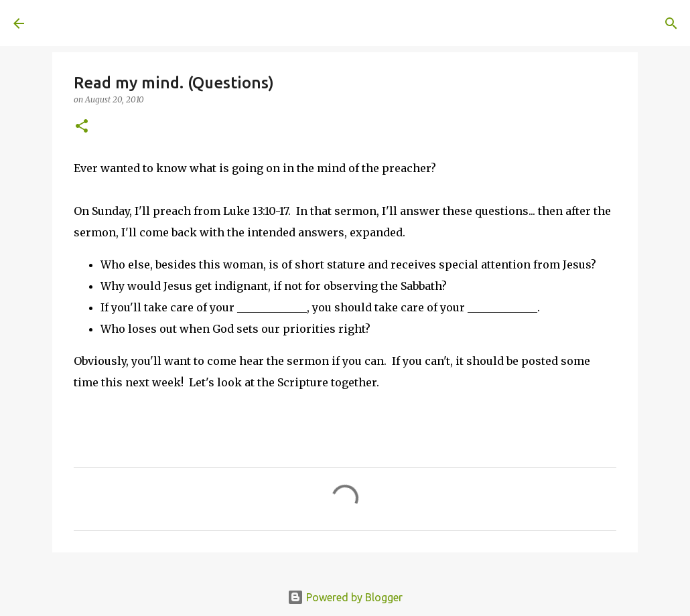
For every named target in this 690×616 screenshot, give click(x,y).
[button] (82, 127)
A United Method (122, 23)
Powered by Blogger (345, 597)
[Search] (225, 23)
